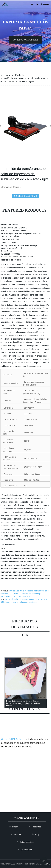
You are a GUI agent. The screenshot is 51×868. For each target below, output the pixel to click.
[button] (32, 4)
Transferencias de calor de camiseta (17, 552)
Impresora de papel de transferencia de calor (21, 575)
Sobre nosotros (27, 842)
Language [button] (45, 4)
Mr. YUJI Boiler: (11, 751)
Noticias (18, 834)
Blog (38, 834)
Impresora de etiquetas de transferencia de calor (23, 572)
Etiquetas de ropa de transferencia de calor (28, 558)
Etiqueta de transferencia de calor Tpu (18, 562)
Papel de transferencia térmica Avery (27, 569)
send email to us (26, 196)
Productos (20, 75)
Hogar (8, 75)
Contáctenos (27, 850)
